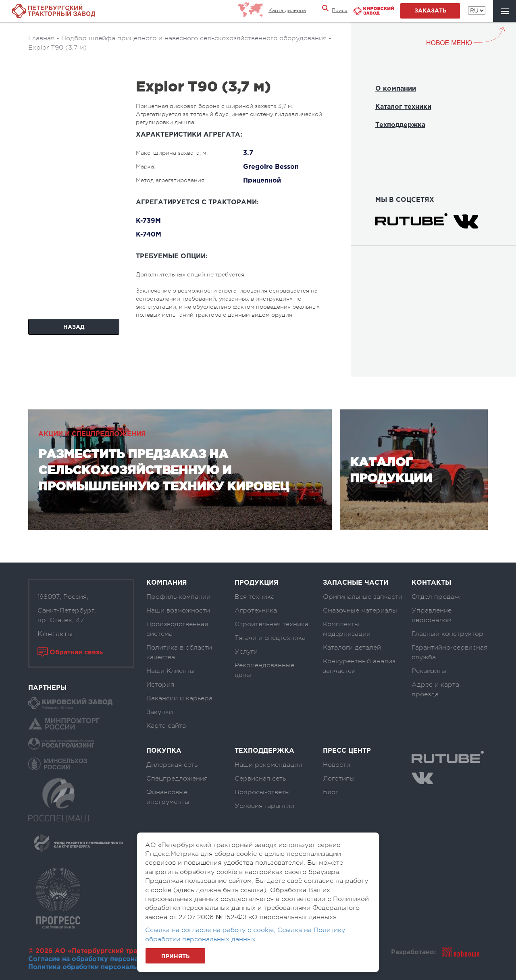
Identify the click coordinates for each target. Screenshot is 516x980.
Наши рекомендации (268, 765)
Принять (175, 957)
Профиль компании (178, 597)
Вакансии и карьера (179, 698)
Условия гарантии (264, 806)
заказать (430, 11)
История (160, 685)
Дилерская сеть (172, 765)
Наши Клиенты (171, 671)
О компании (396, 89)
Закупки (160, 712)
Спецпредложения (177, 779)
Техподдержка (400, 125)
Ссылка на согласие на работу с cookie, (211, 930)
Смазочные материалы (360, 610)
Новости (337, 765)
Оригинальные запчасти (363, 597)
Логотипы (339, 779)
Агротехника (256, 610)
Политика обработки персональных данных (102, 967)
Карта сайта (166, 726)
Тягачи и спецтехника (270, 638)
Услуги (246, 652)
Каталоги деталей (352, 648)
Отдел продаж (436, 597)
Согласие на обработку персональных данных (107, 959)
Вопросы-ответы (262, 792)
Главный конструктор (447, 634)
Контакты (55, 634)
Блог (331, 792)
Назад (74, 327)
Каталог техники (403, 107)
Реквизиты (429, 671)
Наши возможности (178, 610)
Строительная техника (272, 624)
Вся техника (255, 597)
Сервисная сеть (260, 779)
